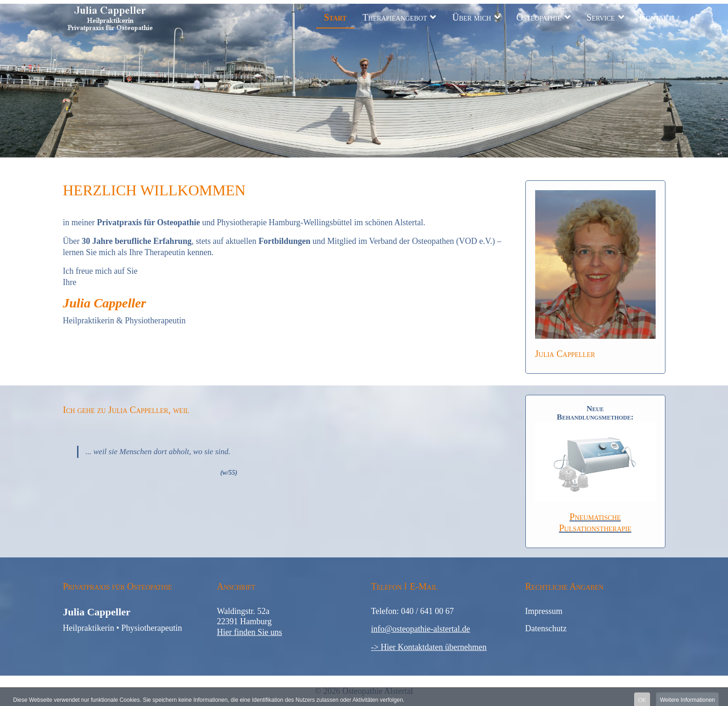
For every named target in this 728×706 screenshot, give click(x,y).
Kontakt (656, 17)
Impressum (544, 611)
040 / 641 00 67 (428, 611)
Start (336, 17)
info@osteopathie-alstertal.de (421, 629)
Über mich (471, 17)
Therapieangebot (395, 17)
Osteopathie (539, 17)
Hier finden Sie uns (250, 632)
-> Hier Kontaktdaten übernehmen (429, 647)
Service (601, 17)
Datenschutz (546, 628)
